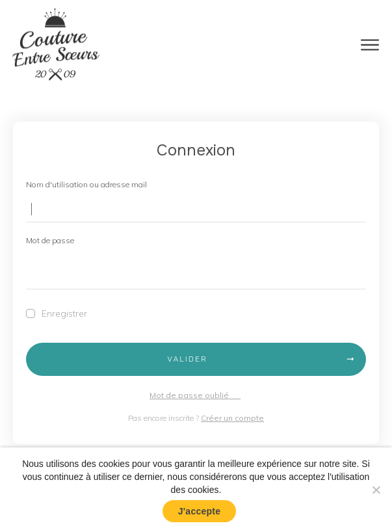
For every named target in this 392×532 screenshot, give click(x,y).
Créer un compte (232, 418)
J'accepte (200, 511)
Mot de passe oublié (195, 395)
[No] (376, 490)
